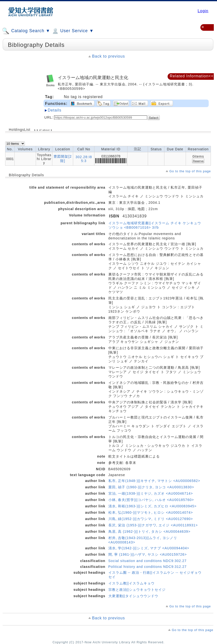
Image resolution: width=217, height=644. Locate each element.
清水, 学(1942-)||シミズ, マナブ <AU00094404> (149, 548)
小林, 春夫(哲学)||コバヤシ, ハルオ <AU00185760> (151, 500)
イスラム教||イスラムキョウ (131, 583)
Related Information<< (192, 76)
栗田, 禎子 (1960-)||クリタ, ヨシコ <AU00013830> (151, 487)
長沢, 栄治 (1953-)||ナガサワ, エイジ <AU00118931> (153, 525)
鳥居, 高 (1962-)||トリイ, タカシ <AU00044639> (149, 532)
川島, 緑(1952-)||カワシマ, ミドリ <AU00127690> (151, 519)
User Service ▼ (73, 31)
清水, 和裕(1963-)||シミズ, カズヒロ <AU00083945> (153, 506)
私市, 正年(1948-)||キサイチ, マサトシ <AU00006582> (154, 481)
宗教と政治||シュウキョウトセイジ (137, 590)
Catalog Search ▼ (26, 31)
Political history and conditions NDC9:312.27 (148, 567)
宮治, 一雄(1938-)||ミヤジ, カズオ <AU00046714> (151, 493)
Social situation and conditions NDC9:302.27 (148, 561)
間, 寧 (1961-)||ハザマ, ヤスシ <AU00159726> (148, 554)
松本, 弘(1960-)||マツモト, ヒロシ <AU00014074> (151, 512)
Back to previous (108, 56)
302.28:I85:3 (84, 159)
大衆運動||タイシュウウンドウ (133, 596)
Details (55, 110)
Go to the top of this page (190, 171)
